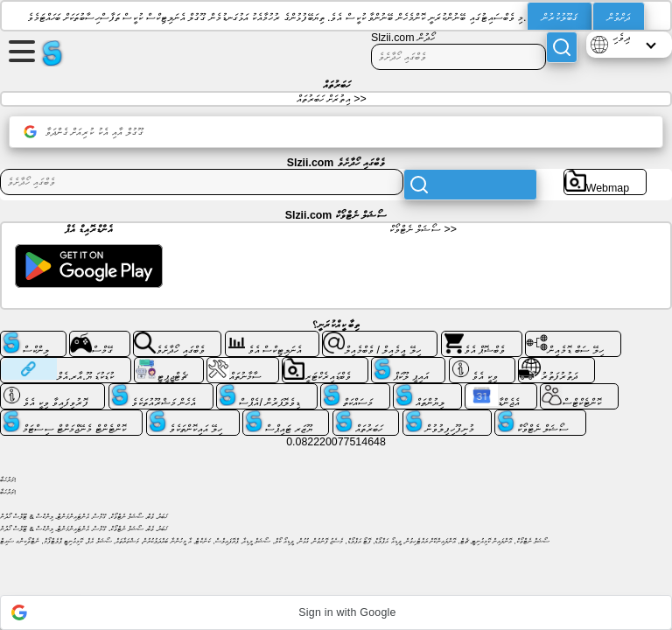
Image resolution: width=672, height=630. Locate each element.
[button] (336, 612)
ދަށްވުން (619, 17)
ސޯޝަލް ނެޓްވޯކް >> (423, 229)
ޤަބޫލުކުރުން (560, 17)
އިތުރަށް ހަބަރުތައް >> (331, 99)
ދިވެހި (621, 38)
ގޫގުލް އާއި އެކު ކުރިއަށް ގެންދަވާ (84, 132)
